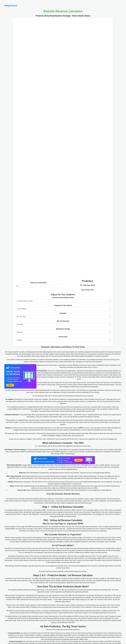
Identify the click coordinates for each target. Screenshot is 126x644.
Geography (63, 313)
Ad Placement (63, 337)
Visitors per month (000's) (38, 283)
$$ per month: (86, 290)
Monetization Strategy (63, 329)
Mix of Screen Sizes (63, 321)
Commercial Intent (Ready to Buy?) (63, 298)
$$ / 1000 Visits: (85, 285)
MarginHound (11, 6)
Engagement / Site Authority (63, 305)
